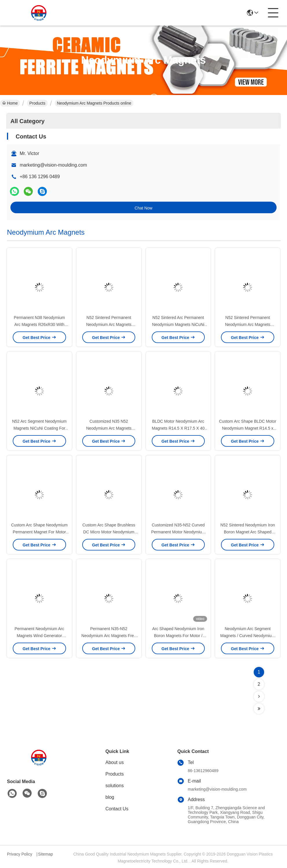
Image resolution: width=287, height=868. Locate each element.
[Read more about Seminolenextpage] (259, 696)
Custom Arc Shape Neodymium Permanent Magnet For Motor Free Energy (39, 532)
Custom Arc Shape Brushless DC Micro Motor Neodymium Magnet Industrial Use (109, 532)
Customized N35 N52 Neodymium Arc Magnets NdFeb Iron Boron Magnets (109, 428)
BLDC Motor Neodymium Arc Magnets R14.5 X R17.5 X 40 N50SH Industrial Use (178, 428)
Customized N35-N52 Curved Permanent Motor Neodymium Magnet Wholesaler (178, 532)
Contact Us (117, 809)
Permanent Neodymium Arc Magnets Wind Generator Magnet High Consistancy (39, 636)
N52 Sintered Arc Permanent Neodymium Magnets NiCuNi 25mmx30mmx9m (178, 324)
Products (37, 103)
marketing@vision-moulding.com (53, 165)
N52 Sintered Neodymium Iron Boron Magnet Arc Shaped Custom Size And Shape (248, 532)
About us (115, 762)
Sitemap (45, 854)
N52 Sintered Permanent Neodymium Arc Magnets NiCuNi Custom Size (109, 324)
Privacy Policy (20, 854)
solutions (115, 786)
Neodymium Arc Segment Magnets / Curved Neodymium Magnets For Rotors (248, 636)
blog (110, 797)
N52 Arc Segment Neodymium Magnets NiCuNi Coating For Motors (39, 428)
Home (10, 103)
